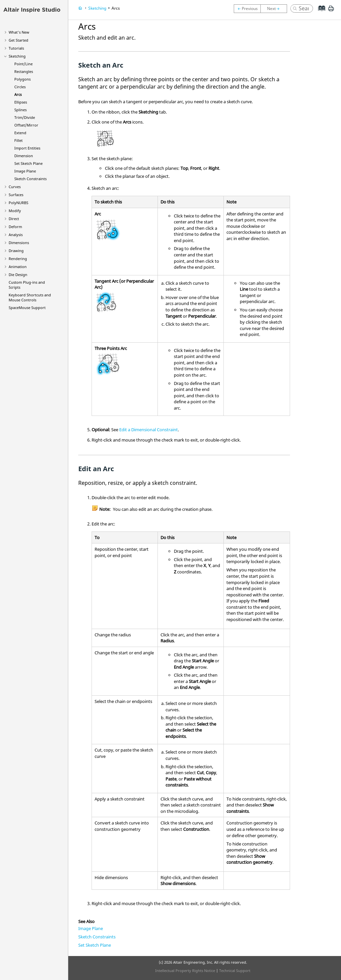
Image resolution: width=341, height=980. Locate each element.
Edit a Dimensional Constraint (149, 430)
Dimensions (19, 243)
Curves (15, 187)
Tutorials (16, 48)
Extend (20, 133)
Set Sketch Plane (28, 163)
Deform (15, 227)
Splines (20, 110)
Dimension (24, 156)
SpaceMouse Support (27, 308)
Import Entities (27, 148)
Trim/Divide (25, 117)
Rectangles (24, 71)
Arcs (18, 94)
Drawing (16, 251)
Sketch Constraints (30, 179)
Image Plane (25, 171)
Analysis (16, 235)
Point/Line (23, 64)
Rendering (18, 259)
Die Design (18, 275)
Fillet (18, 140)
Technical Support (235, 971)
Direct (14, 219)
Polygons (22, 79)
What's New (19, 32)
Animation (18, 267)
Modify (15, 211)
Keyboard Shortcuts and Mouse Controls (30, 297)
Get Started (18, 40)
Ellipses (21, 102)
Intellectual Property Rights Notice (185, 971)
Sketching (17, 56)
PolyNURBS (18, 203)
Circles (20, 87)
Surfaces (16, 195)
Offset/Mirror (26, 125)
